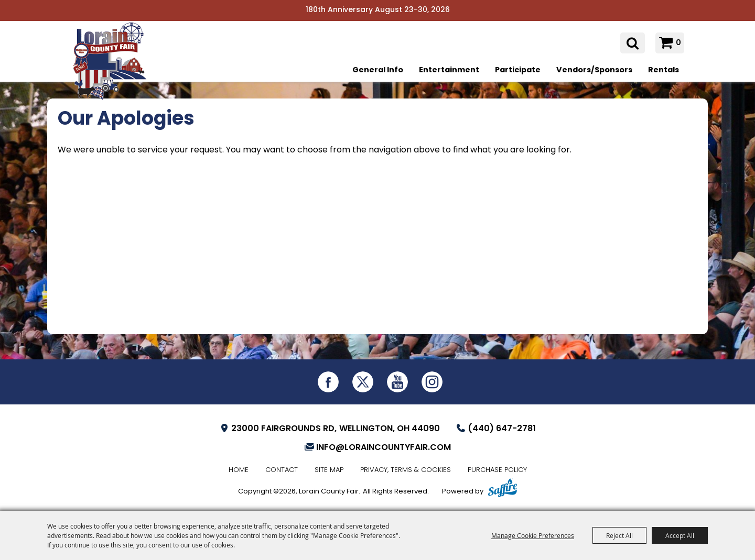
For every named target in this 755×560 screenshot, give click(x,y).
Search (633, 43)
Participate (518, 70)
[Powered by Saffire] (503, 489)
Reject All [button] (619, 535)
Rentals (664, 70)
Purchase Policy (497, 470)
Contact (282, 470)
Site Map (329, 470)
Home (239, 470)
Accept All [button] (680, 535)
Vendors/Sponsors (594, 70)
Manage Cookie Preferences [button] (533, 535)
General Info (378, 70)
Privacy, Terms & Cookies (406, 470)
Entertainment (449, 70)
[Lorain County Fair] (113, 67)
